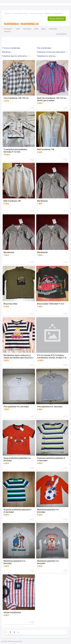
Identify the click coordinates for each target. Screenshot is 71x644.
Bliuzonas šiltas (10, 304)
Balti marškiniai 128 (12, 201)
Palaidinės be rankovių (47, 56)
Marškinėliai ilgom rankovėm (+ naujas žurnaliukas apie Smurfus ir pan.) (19, 358)
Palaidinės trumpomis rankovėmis (52, 52)
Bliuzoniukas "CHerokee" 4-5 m (51, 304)
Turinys (7, 32)
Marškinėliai (42, 201)
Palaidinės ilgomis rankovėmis (16, 56)
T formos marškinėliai (11, 48)
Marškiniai (7, 52)
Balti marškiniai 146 (46, 149)
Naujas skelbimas (57, 19)
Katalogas (8, 29)
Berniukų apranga (36, 14)
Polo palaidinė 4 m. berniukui (16, 407)
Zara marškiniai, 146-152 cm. (16, 98)
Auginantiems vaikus (21, 14)
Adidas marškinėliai (12, 612)
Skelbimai (7, 14)
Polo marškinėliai (45, 48)
